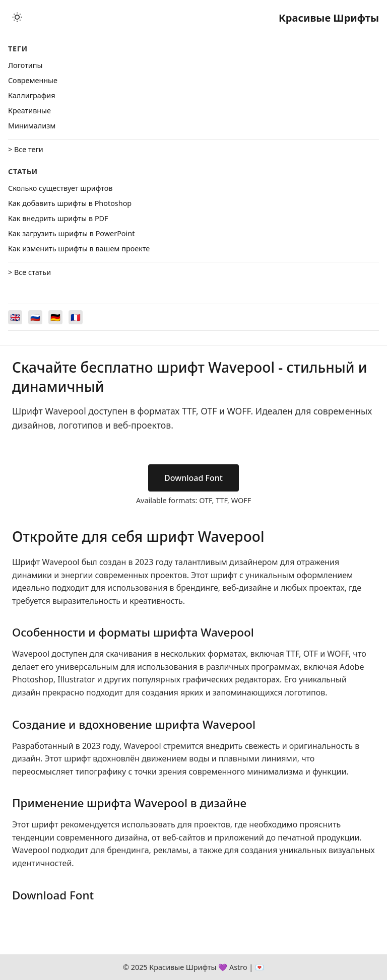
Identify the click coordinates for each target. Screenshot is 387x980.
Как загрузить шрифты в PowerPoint (71, 233)
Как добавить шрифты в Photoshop (70, 203)
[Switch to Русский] (35, 317)
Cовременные (33, 80)
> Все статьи (29, 272)
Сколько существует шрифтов (60, 188)
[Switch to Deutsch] (55, 317)
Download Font (193, 478)
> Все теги (26, 149)
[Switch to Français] (76, 317)
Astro (238, 967)
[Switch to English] (15, 317)
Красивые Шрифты (329, 18)
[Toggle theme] (17, 18)
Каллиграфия (32, 95)
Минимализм (32, 126)
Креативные (29, 111)
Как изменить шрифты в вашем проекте (79, 249)
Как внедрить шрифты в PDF (58, 218)
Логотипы (25, 65)
